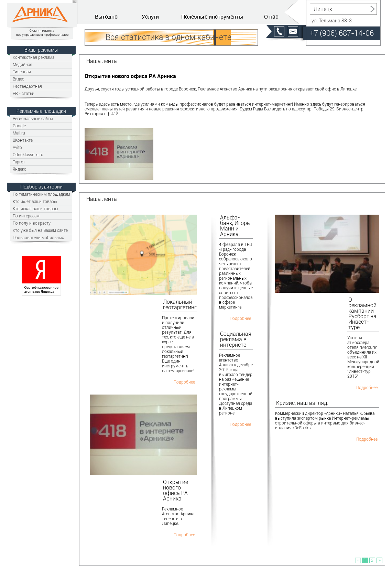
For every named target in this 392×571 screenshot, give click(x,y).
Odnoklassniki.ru (28, 155)
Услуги (150, 17)
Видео (19, 79)
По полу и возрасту (32, 223)
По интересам (26, 216)
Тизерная (22, 72)
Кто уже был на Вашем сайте (40, 230)
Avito (17, 147)
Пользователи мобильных (38, 238)
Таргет (19, 162)
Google (19, 126)
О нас (271, 17)
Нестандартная (27, 86)
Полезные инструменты (212, 17)
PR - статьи (24, 93)
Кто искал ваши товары (35, 209)
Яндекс (19, 169)
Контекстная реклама (34, 57)
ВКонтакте (23, 140)
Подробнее (184, 382)
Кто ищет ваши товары (35, 201)
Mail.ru (19, 133)
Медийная (23, 64)
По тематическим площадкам (41, 194)
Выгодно (106, 17)
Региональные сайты (33, 118)
